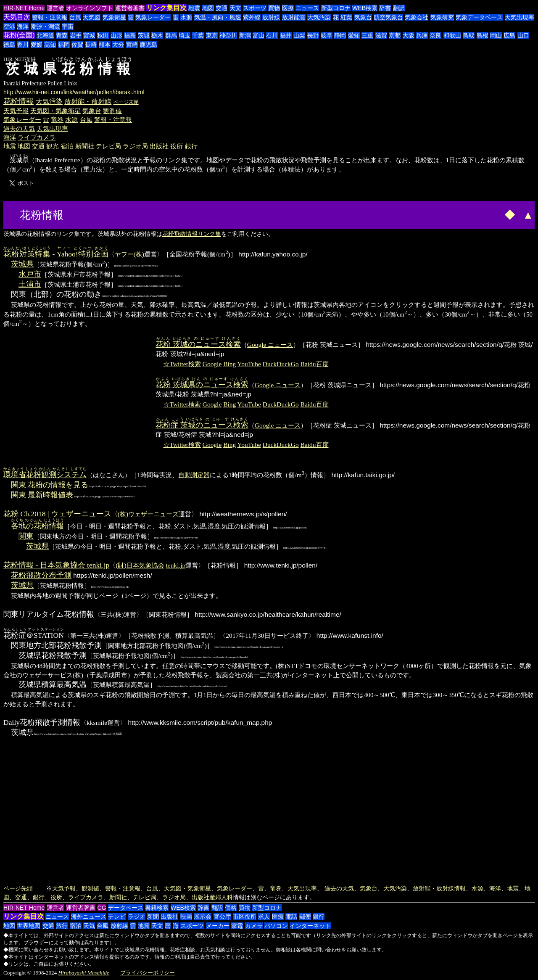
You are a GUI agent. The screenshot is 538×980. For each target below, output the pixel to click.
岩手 (76, 35)
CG (102, 908)
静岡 (340, 35)
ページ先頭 (18, 888)
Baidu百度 (315, 364)
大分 (118, 45)
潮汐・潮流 (45, 26)
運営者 (55, 8)
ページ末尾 (126, 102)
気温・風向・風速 (218, 17)
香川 (23, 45)
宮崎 (132, 45)
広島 (509, 35)
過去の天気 (19, 128)
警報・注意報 (50, 17)
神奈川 (228, 35)
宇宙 (68, 26)
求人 (264, 917)
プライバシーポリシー (148, 973)
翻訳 (399, 8)
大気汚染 (319, 17)
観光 (53, 146)
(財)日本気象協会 (140, 565)
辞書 (385, 8)
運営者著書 (130, 8)
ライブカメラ (37, 137)
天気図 (92, 17)
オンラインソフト (90, 8)
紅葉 (346, 17)
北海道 (45, 35)
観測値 (112, 111)
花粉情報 (18, 101)
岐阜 (327, 35)
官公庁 (222, 917)
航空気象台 (388, 17)
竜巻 (57, 120)
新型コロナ (336, 8)
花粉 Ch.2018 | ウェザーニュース (57, 514)
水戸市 (30, 274)
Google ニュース (270, 345)
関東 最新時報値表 (42, 495)
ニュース (307, 8)
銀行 (191, 146)
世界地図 (29, 926)
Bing (229, 364)
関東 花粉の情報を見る (50, 485)
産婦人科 (221, 897)
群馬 (171, 35)
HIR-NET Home (24, 8)
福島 (130, 35)
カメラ (254, 926)
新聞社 (85, 146)
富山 (258, 35)
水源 (186, 17)
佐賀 (77, 45)
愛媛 (37, 45)
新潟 (245, 35)
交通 (222, 8)
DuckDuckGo (281, 364)
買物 (274, 8)
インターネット (310, 926)
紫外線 (252, 17)
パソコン (276, 926)
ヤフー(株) (129, 254)
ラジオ (137, 917)
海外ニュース (89, 917)
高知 (50, 45)
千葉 (198, 35)
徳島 (9, 45)
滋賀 (381, 35)
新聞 (153, 917)
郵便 (305, 917)
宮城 (89, 35)
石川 (272, 35)
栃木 (157, 35)
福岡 (64, 45)
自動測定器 (194, 475)
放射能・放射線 (88, 102)
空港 (9, 26)
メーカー (218, 926)
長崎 (91, 45)
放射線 (271, 17)
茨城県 (22, 264)
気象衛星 (114, 17)
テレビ (117, 917)
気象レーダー (153, 17)
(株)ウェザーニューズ (148, 514)
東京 (212, 35)
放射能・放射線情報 (439, 888)
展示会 (203, 917)
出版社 (159, 146)
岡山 (496, 35)
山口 (523, 35)
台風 (75, 17)
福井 (286, 35)
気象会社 (417, 17)
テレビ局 (108, 146)
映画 (186, 917)
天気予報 (16, 111)
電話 (291, 917)
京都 (395, 35)
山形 (116, 35)
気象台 (363, 17)
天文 (235, 8)
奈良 (435, 35)
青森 (62, 35)
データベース (126, 908)
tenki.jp (176, 565)
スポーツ (255, 8)
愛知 (354, 35)
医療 (288, 8)
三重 (367, 35)
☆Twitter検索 (182, 364)
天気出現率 (520, 17)
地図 (208, 8)
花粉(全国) (19, 35)
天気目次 (17, 17)
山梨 (299, 35)
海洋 (23, 26)
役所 (177, 146)
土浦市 (30, 284)
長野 (313, 35)
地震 (194, 8)
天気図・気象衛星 (55, 111)
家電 (237, 926)
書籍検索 (157, 908)
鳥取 (469, 35)
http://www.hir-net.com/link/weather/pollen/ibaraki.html (74, 92)
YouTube (249, 364)
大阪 (409, 35)
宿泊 (67, 146)
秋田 (103, 35)
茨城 (144, 35)
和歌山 (452, 35)
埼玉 (185, 35)
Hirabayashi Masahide (84, 973)
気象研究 (442, 17)
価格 (231, 908)
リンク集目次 (166, 8)
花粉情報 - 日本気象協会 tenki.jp (56, 565)
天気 (89, 926)
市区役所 (245, 917)
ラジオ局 (135, 146)
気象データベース (479, 17)
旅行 (62, 926)
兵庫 (422, 35)
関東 (26, 536)
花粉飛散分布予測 (41, 575)
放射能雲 (294, 17)
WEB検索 (365, 8)
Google (212, 364)
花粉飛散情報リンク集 (192, 234)
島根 (483, 35)
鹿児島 (148, 45)
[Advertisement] (98, 214)
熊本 (105, 45)
